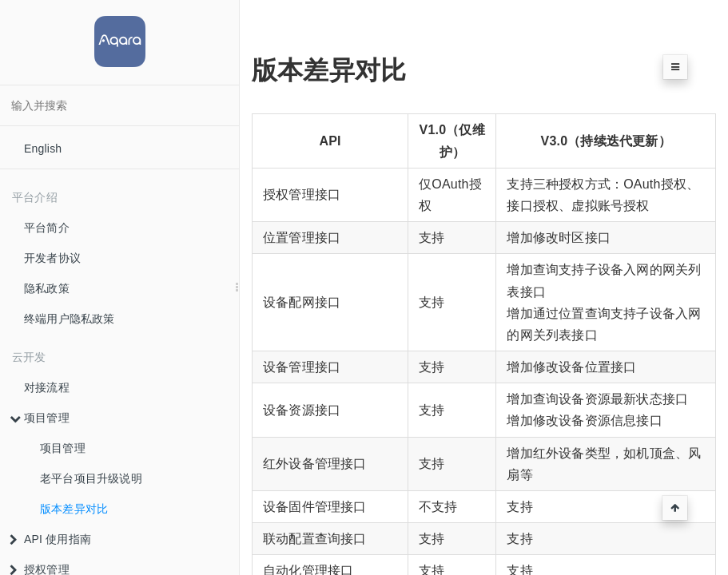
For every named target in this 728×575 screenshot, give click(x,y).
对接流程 (47, 387)
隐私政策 (47, 288)
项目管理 (40, 418)
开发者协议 (52, 258)
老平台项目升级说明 (91, 478)
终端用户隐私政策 (70, 319)
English (43, 149)
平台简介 (47, 228)
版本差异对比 (74, 509)
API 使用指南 (50, 539)
